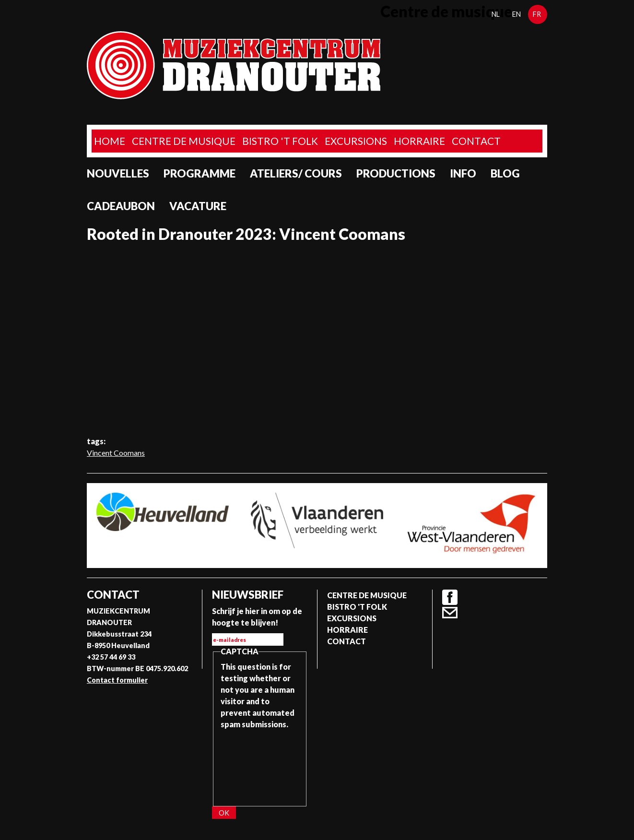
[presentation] (260, 765)
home (110, 141)
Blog (505, 173)
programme (200, 173)
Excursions (356, 141)
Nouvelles (118, 173)
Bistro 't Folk (280, 141)
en (517, 14)
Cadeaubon (121, 206)
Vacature (198, 206)
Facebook (450, 597)
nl (496, 14)
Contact (476, 141)
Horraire (419, 141)
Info (463, 173)
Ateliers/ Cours (296, 173)
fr (537, 14)
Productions (396, 173)
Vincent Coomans (116, 453)
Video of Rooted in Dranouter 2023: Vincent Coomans (317, 339)
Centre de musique (184, 141)
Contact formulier (117, 680)
